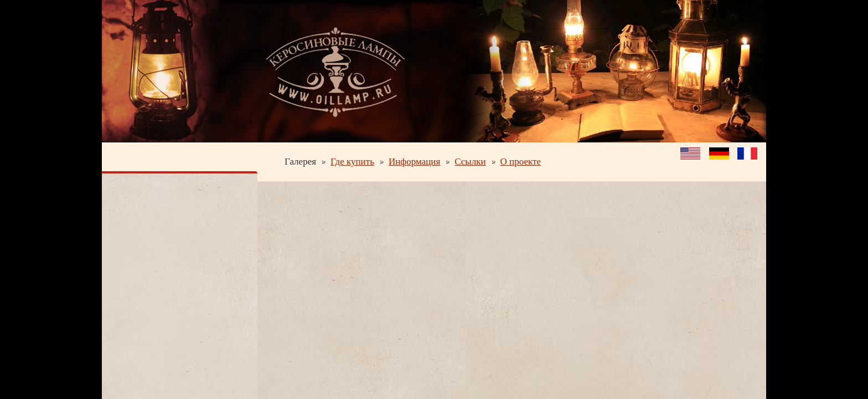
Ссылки (470, 162)
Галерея (300, 162)
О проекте (521, 162)
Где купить (352, 162)
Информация (414, 162)
